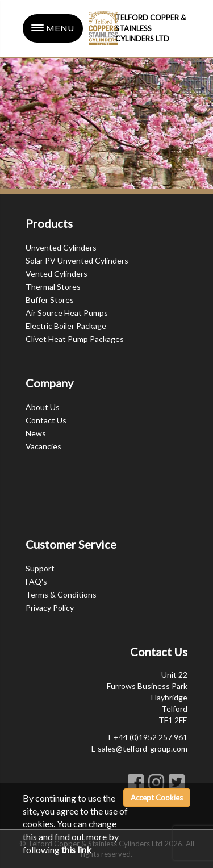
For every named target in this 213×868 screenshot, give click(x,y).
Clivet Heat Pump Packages (75, 339)
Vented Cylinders (57, 274)
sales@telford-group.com (143, 748)
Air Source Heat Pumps (67, 313)
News (36, 433)
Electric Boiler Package (66, 326)
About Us (43, 407)
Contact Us (46, 420)
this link (76, 850)
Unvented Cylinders (61, 247)
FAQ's (36, 581)
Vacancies (43, 446)
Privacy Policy (50, 608)
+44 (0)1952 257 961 (151, 737)
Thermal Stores (53, 287)
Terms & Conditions (61, 594)
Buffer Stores (50, 300)
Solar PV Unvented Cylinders (77, 260)
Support (40, 568)
